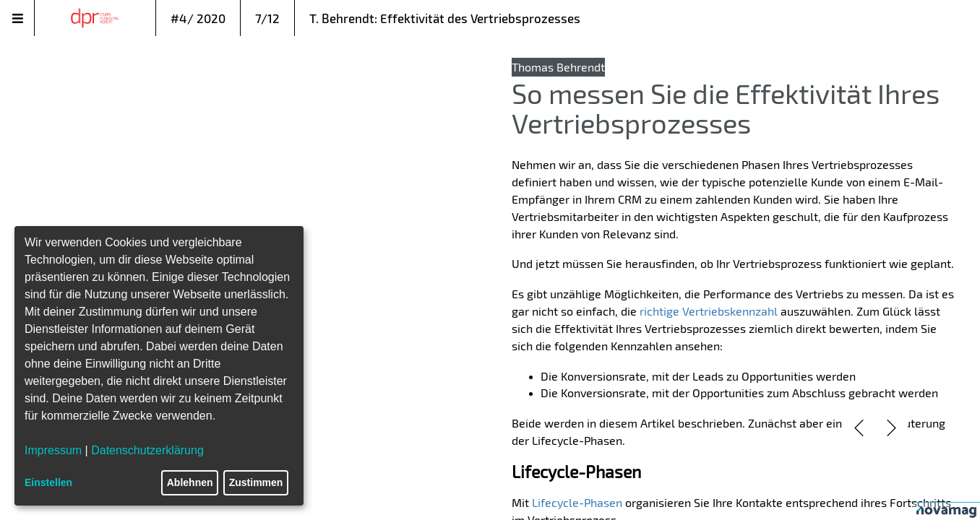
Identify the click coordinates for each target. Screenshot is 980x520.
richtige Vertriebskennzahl (709, 311)
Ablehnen (190, 482)
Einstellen (48, 482)
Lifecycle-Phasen (577, 502)
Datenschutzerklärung (147, 450)
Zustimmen (256, 482)
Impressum (53, 450)
